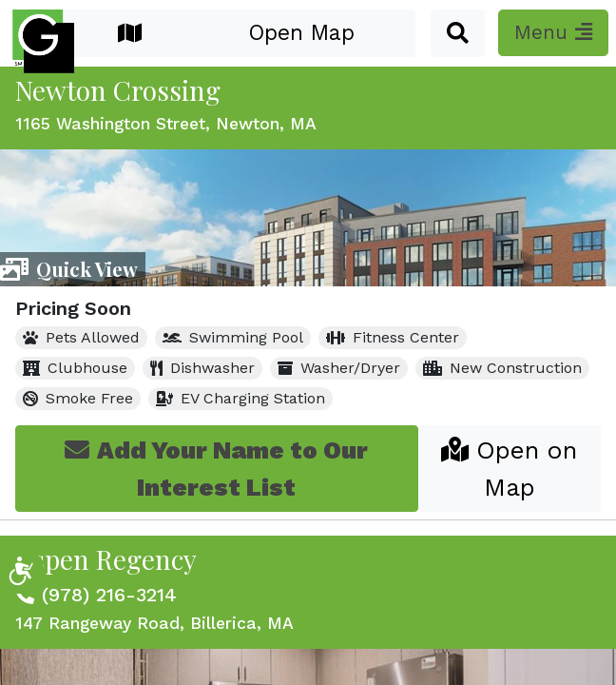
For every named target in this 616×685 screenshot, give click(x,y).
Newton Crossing (118, 90)
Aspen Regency (106, 559)
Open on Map (509, 469)
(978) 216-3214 (109, 595)
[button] (458, 33)
